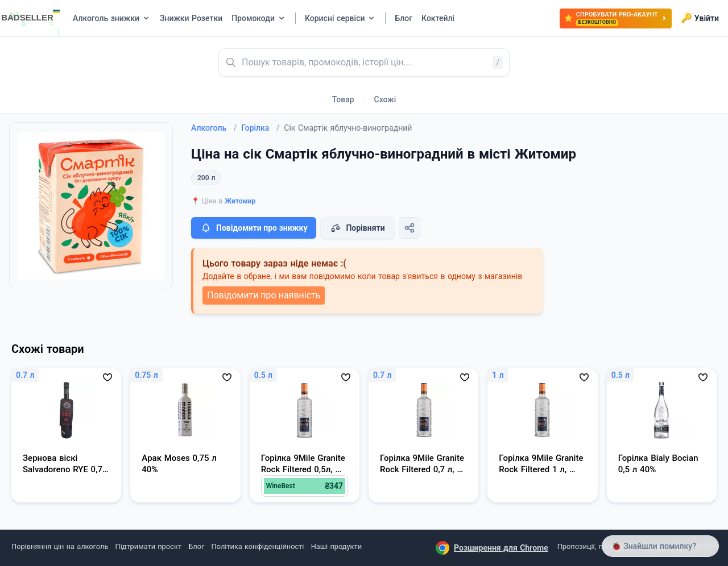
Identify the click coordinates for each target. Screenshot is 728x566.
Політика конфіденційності (258, 546)
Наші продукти (336, 546)
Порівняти (357, 228)
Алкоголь (214, 128)
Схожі (385, 99)
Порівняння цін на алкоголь (60, 546)
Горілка (260, 128)
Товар (343, 99)
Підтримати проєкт (148, 546)
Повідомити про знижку (254, 228)
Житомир (240, 201)
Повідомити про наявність (264, 295)
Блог (196, 546)
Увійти (700, 18)
